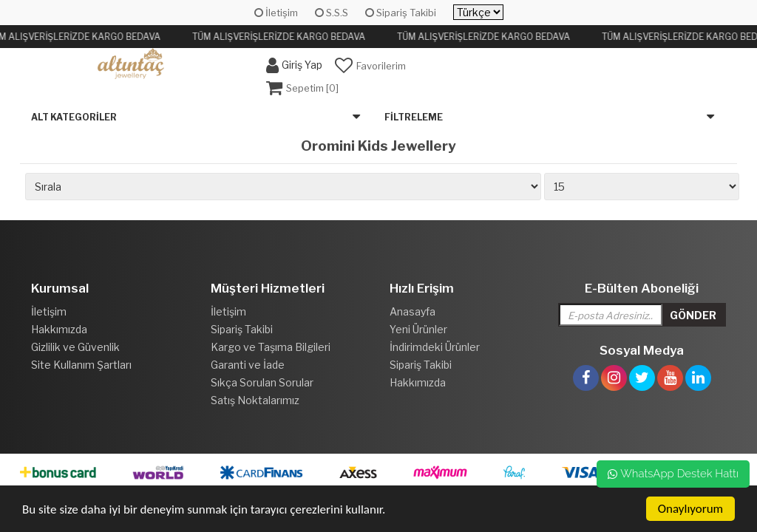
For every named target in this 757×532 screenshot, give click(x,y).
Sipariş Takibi (401, 13)
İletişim (276, 13)
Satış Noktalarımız (255, 400)
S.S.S (332, 13)
